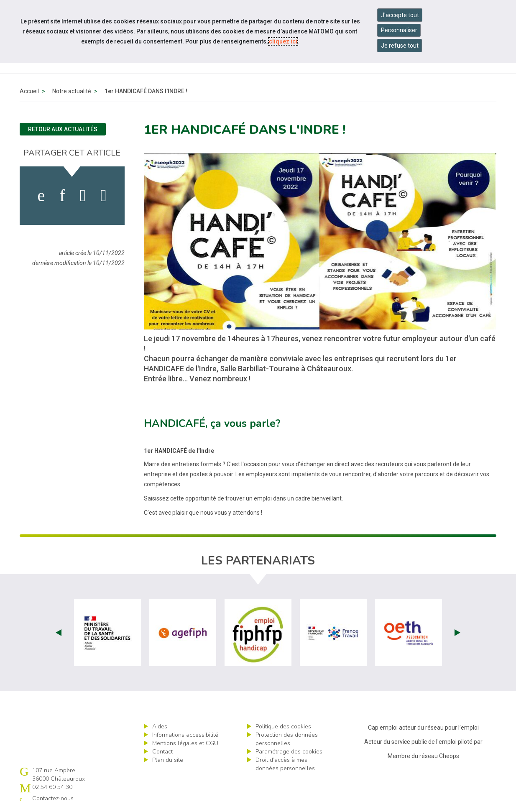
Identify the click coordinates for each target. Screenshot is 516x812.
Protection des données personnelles (287, 739)
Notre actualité (72, 91)
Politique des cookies (283, 726)
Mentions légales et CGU (185, 743)
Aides (160, 726)
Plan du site (168, 760)
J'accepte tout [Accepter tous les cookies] (400, 15)
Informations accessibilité (185, 735)
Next (457, 633)
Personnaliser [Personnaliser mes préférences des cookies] (399, 30)
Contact (162, 752)
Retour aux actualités (63, 129)
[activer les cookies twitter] (83, 196)
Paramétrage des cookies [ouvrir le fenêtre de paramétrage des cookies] (289, 752)
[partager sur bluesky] (103, 196)
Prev (59, 633)
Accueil (29, 91)
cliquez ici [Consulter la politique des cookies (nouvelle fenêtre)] (283, 41)
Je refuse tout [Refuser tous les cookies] (400, 46)
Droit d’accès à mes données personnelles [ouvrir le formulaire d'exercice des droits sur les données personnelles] (285, 764)
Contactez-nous (53, 798)
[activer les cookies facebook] (41, 196)
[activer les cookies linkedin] (62, 196)
